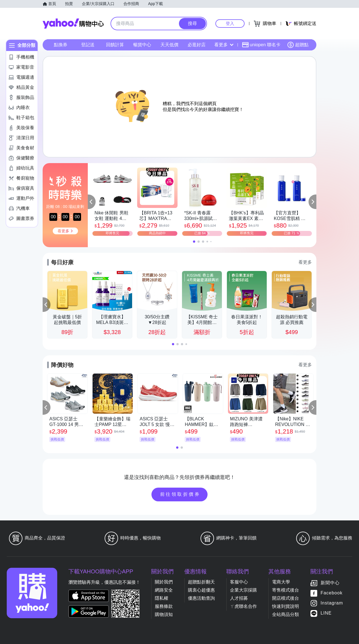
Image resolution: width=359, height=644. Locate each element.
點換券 (61, 45)
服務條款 (164, 606)
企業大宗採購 (243, 590)
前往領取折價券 (180, 494)
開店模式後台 (286, 598)
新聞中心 (330, 583)
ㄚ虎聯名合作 (243, 606)
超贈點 (298, 45)
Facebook (332, 593)
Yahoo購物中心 (73, 24)
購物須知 (164, 614)
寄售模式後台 (286, 590)
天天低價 (169, 45)
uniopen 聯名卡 (261, 45)
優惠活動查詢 (201, 598)
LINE (326, 613)
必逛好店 (197, 45)
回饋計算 (115, 45)
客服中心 (239, 582)
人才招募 (239, 598)
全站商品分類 (286, 614)
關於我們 (164, 582)
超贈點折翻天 (201, 582)
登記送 (88, 45)
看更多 (224, 45)
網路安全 (164, 590)
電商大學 (281, 582)
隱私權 (162, 598)
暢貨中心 (142, 45)
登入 (230, 23)
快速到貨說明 (286, 606)
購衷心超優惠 (201, 590)
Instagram (332, 603)
